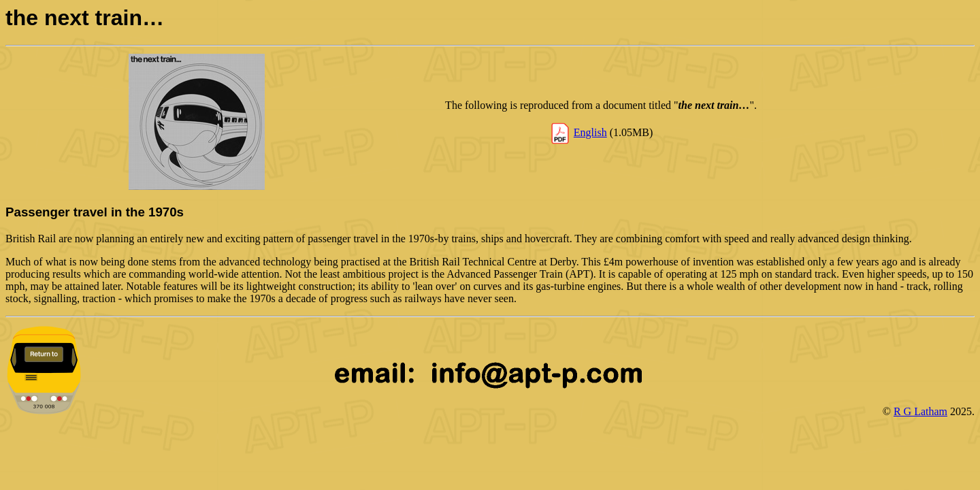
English (590, 132)
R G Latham (920, 411)
